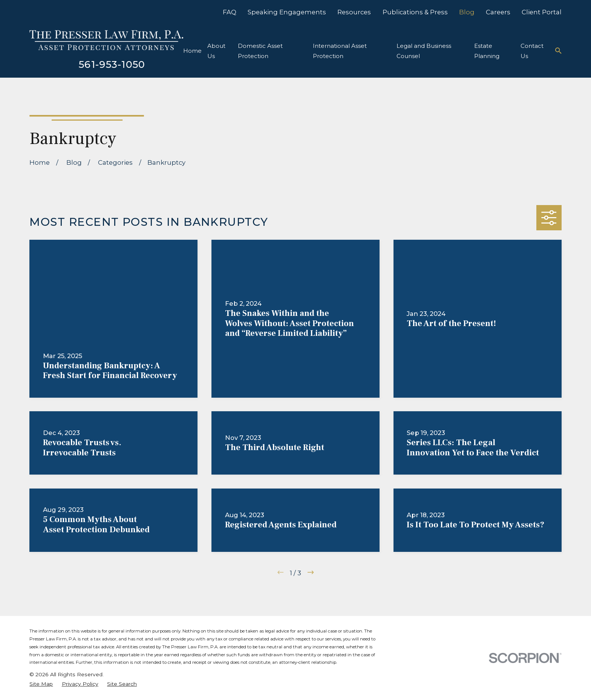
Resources (354, 12)
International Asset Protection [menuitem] (340, 51)
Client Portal (542, 12)
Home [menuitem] (192, 51)
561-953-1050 (112, 64)
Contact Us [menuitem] (532, 51)
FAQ (230, 12)
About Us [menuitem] (216, 51)
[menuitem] (41, 684)
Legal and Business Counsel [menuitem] (424, 51)
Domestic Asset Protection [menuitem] (260, 51)
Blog (467, 12)
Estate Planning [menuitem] (487, 51)
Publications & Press (415, 12)
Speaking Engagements (287, 12)
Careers (498, 12)
